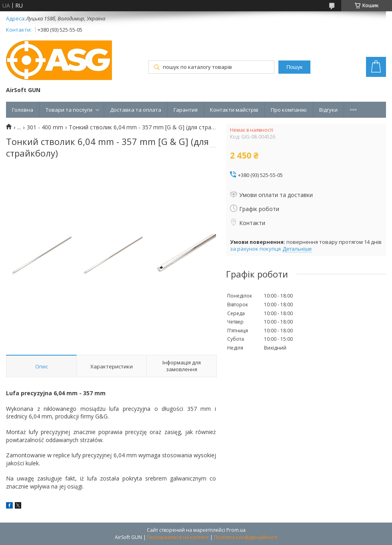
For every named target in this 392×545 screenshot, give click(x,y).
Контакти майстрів (234, 110)
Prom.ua (236, 530)
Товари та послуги (69, 110)
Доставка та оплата (136, 110)
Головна (23, 110)
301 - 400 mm (45, 127)
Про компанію (289, 110)
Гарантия (186, 110)
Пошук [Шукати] (294, 67)
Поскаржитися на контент (178, 537)
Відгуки (328, 110)
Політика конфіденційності (246, 537)
